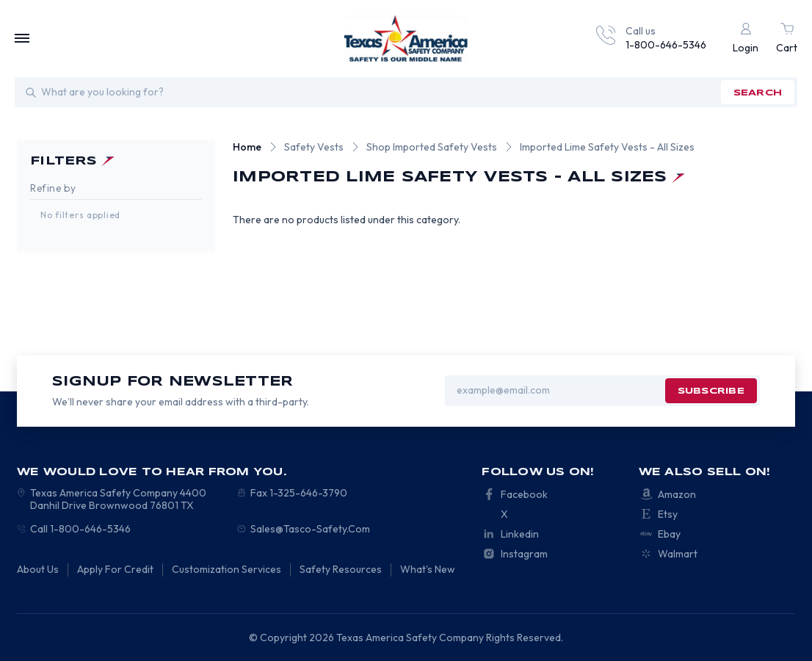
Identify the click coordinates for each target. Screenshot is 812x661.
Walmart (678, 554)
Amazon (677, 494)
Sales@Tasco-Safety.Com (310, 529)
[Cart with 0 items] (787, 39)
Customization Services (226, 569)
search (758, 93)
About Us (38, 569)
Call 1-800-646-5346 (80, 529)
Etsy (668, 514)
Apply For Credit (115, 569)
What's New (428, 569)
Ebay (669, 534)
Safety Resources (341, 569)
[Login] (746, 39)
